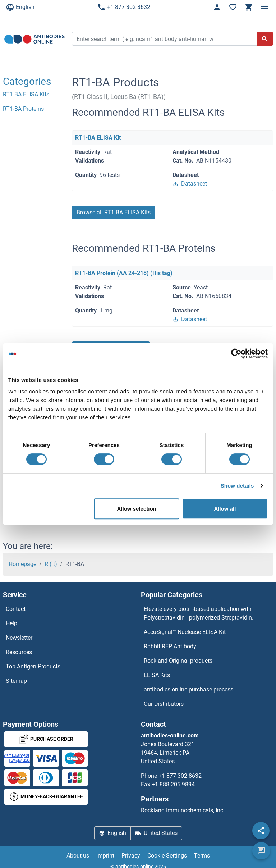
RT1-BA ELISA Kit (98, 138)
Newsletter (19, 638)
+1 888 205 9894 (173, 784)
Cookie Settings (167, 856)
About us (78, 856)
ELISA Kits (157, 675)
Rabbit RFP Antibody (170, 646)
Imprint (105, 856)
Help (11, 623)
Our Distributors (164, 704)
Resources (19, 652)
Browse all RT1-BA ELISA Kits (114, 212)
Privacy (131, 856)
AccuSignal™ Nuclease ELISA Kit (185, 632)
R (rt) (51, 564)
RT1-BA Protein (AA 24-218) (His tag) (124, 273)
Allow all (225, 509)
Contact (16, 609)
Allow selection (137, 509)
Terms (202, 856)
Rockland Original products (178, 661)
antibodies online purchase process (188, 689)
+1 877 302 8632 (124, 7)
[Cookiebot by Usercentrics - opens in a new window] (236, 354)
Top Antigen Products (33, 666)
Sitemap (16, 681)
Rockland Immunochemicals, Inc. (183, 810)
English (20, 7)
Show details (237, 486)
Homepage (22, 564)
